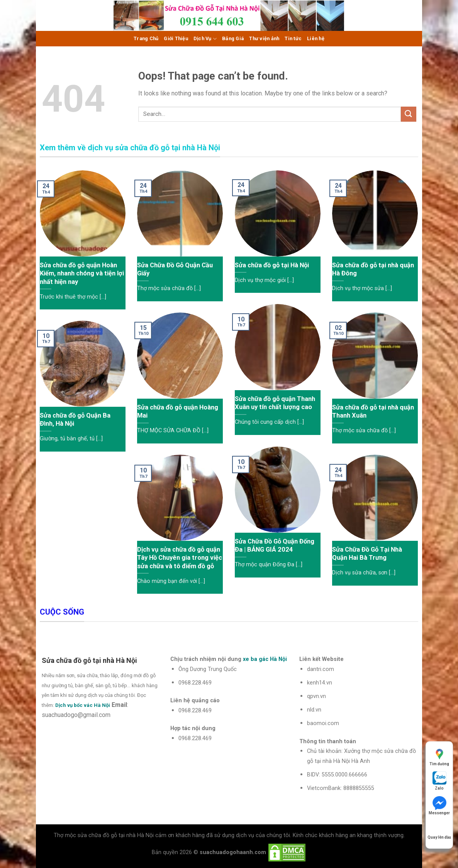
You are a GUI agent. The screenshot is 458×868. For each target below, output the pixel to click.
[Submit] (409, 114)
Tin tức (293, 38)
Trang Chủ (146, 38)
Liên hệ (316, 38)
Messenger (439, 806)
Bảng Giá (233, 38)
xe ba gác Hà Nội (265, 659)
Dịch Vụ (205, 39)
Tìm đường (439, 757)
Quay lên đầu (439, 830)
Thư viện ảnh (264, 38)
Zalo (439, 781)
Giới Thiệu (176, 38)
